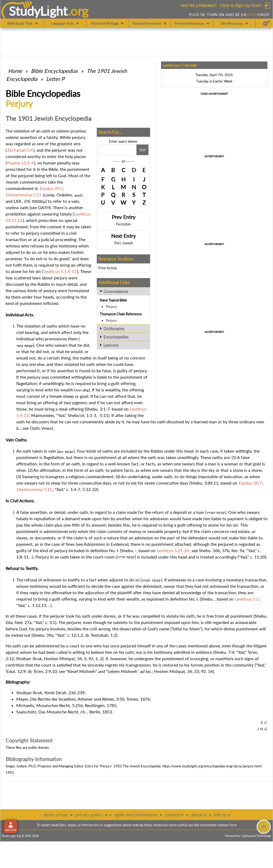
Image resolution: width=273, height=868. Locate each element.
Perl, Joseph (124, 243)
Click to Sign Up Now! (240, 5)
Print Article (108, 268)
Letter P (55, 79)
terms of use (55, 815)
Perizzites (123, 224)
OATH (44, 207)
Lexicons (111, 345)
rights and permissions (135, 815)
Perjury (111, 307)
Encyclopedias (116, 337)
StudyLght (38, 11)
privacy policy (89, 815)
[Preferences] (266, 23)
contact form (227, 825)
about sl (198, 815)
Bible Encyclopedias (54, 71)
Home (15, 71)
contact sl (174, 815)
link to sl (222, 815)
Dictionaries (114, 329)
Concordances (116, 291)
